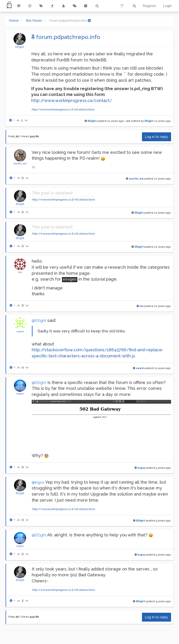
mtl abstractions (84, 109)
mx (20, 272)
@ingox (38, 482)
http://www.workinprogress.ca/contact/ (72, 100)
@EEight (39, 321)
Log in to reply (157, 137)
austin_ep (20, 163)
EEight (20, 47)
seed (20, 331)
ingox (20, 394)
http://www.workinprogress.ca (51, 109)
